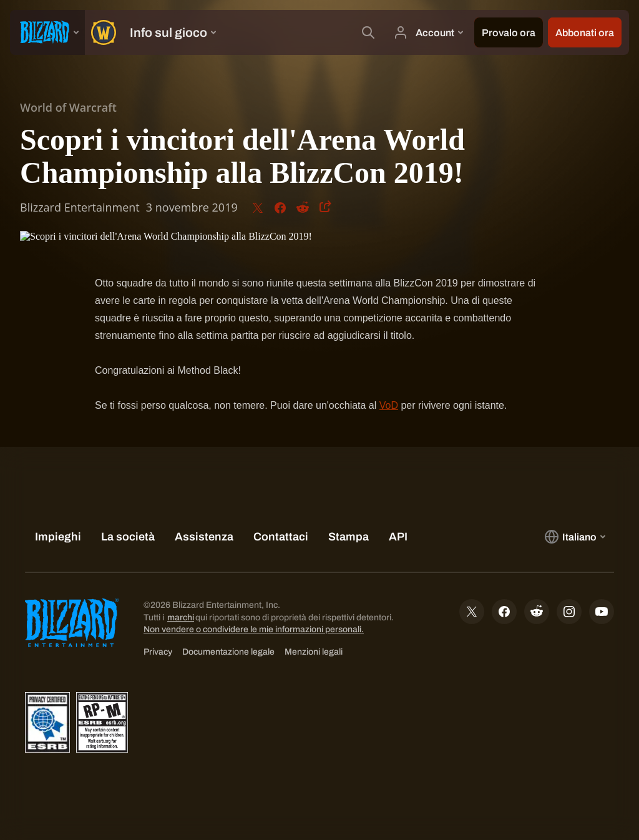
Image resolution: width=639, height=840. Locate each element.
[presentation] (47, 32)
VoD (389, 405)
